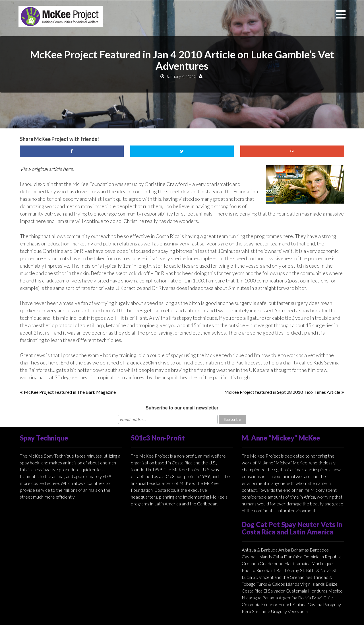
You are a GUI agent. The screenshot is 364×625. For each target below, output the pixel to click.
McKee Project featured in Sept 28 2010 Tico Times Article (282, 392)
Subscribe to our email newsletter (182, 408)
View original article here (46, 169)
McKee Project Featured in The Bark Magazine (70, 392)
